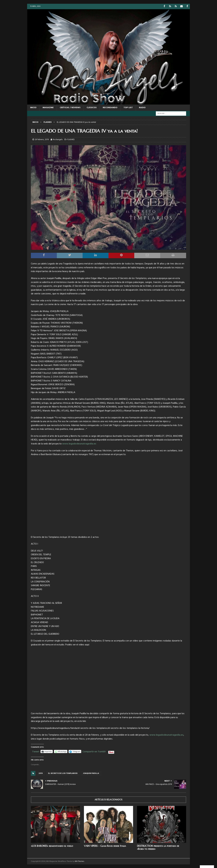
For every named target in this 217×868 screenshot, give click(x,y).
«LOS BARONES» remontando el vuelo (52, 846)
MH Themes (80, 861)
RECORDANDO (110, 107)
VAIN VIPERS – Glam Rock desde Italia (105, 846)
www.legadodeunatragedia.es (79, 444)
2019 (41, 773)
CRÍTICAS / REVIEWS (70, 107)
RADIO (142, 107)
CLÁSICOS (92, 107)
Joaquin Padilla (91, 773)
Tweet (36, 751)
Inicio (33, 107)
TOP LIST (128, 107)
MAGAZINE (48, 107)
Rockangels (58, 139)
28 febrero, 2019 (42, 139)
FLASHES (71, 139)
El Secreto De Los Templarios (63, 773)
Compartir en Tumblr (94, 751)
